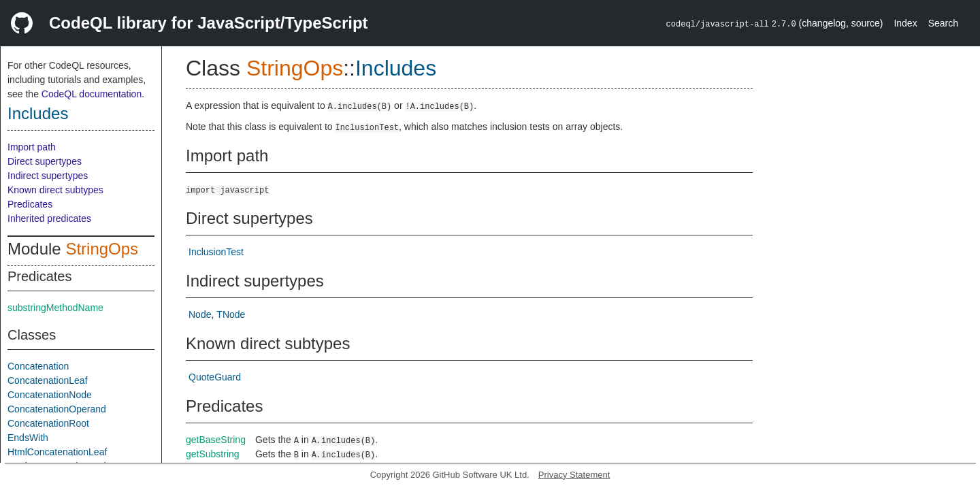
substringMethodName (55, 308)
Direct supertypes (45, 161)
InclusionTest (216, 252)
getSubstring (213, 454)
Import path (32, 147)
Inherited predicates (49, 218)
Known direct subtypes (55, 190)
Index (905, 23)
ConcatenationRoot (48, 423)
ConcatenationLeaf (48, 380)
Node (200, 314)
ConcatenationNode (50, 395)
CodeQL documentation (92, 94)
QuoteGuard (215, 377)
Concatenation (38, 366)
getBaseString (216, 440)
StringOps (102, 249)
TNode (231, 314)
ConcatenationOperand (57, 409)
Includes (38, 113)
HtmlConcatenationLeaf (57, 452)
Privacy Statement (574, 475)
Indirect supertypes (48, 176)
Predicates (30, 204)
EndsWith (28, 438)
